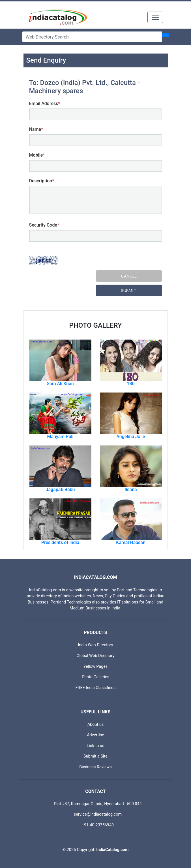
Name (36, 129)
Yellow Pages (95, 667)
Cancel (129, 276)
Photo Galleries (95, 677)
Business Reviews (95, 767)
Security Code (44, 225)
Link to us (96, 746)
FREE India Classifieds (96, 688)
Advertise (95, 735)
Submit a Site (95, 756)
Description (42, 181)
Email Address (45, 104)
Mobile (37, 155)
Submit (129, 290)
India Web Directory (95, 645)
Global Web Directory (96, 656)
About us (95, 725)
